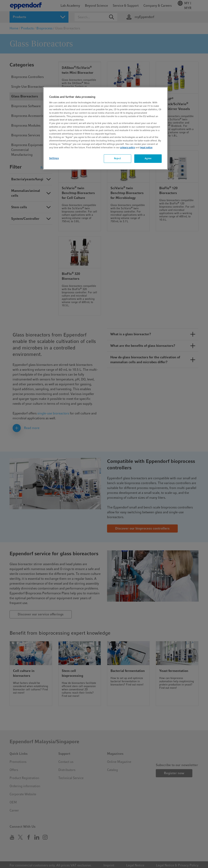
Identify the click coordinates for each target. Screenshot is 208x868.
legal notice (146, 147)
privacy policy (128, 147)
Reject (118, 158)
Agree (148, 158)
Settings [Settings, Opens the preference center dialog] (54, 158)
